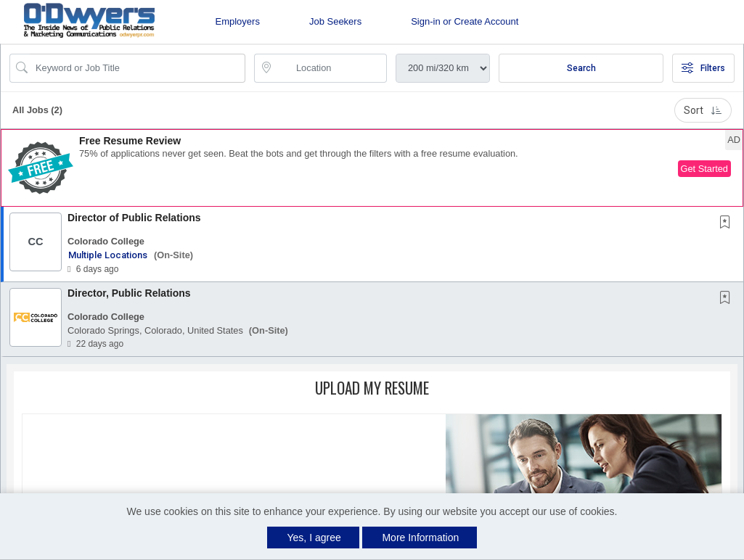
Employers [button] (238, 21)
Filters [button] (703, 68)
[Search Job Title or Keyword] (138, 68)
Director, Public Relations (129, 293)
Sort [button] (703, 110)
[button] (372, 168)
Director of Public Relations (134, 218)
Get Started (704, 169)
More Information (420, 538)
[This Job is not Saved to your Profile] (728, 223)
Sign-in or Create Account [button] (465, 21)
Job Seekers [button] (335, 21)
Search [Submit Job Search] (581, 68)
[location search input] (331, 68)
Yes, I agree (314, 538)
